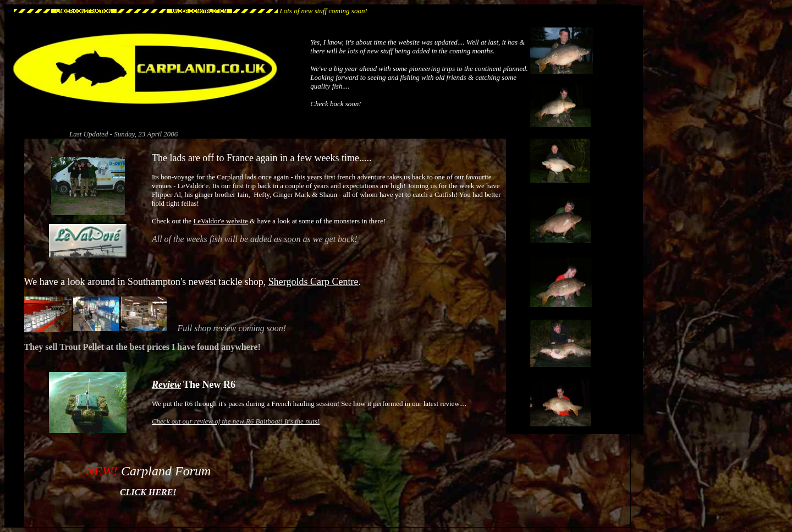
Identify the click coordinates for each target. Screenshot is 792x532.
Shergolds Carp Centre (313, 282)
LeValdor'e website (220, 221)
